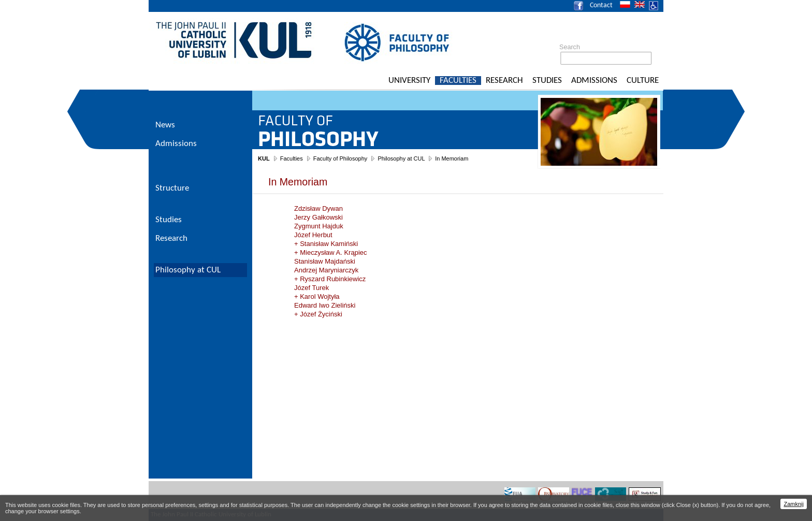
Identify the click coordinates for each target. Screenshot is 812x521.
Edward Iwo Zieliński (325, 305)
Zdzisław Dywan (318, 208)
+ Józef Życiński (318, 314)
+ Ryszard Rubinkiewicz (330, 279)
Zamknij (794, 504)
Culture (643, 81)
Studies (547, 81)
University (409, 81)
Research (504, 81)
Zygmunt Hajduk (319, 226)
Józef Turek (311, 288)
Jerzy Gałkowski (318, 217)
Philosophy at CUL (401, 158)
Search (570, 47)
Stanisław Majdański (325, 261)
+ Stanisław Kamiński (326, 244)
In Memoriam (452, 158)
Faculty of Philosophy (340, 158)
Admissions (594, 81)
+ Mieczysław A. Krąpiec (331, 252)
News (165, 125)
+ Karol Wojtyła (317, 296)
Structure (172, 188)
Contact (601, 5)
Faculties (458, 81)
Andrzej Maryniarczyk (326, 270)
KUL (264, 158)
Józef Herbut (313, 235)
